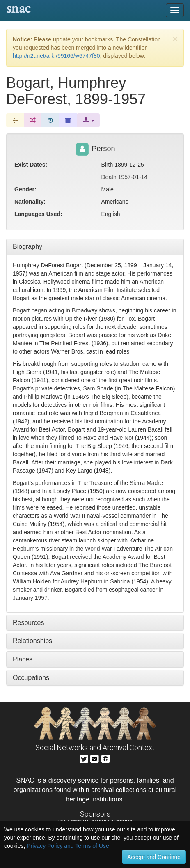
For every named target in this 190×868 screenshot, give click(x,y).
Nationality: (30, 202)
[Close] (175, 39)
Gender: (25, 189)
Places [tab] (23, 659)
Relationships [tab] (32, 641)
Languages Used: (38, 214)
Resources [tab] (28, 623)
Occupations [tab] (31, 678)
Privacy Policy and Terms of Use (68, 846)
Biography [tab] (27, 247)
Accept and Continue (154, 857)
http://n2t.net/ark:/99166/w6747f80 (56, 56)
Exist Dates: (31, 165)
